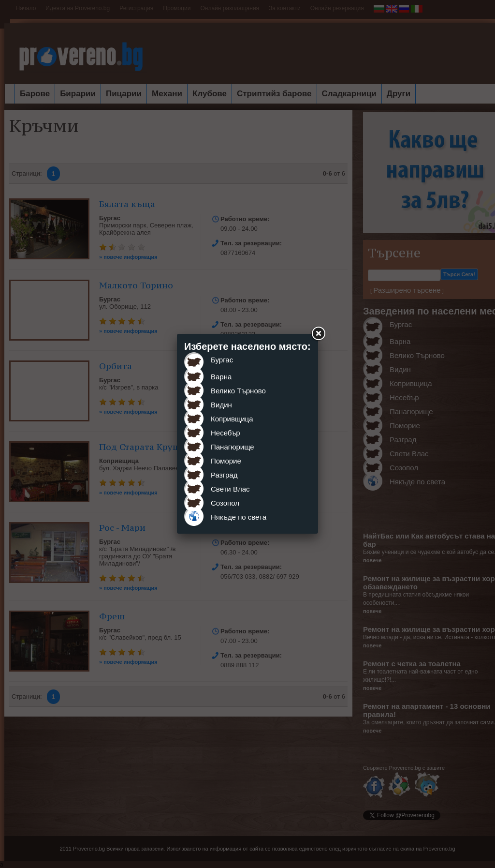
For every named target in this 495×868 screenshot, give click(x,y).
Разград (224, 475)
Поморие (226, 461)
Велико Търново (238, 391)
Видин (221, 405)
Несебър (226, 433)
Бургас (222, 360)
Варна (221, 377)
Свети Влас (230, 489)
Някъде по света (239, 517)
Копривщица (232, 419)
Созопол (225, 503)
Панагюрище (233, 447)
